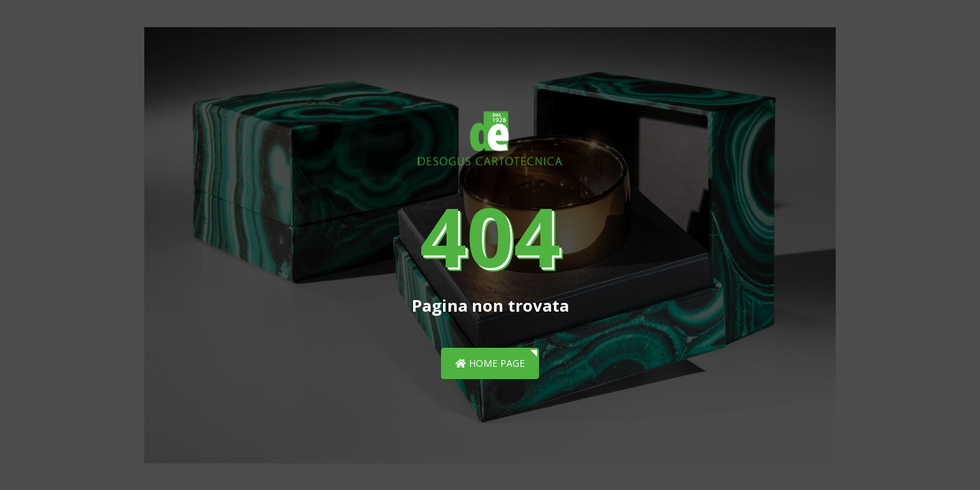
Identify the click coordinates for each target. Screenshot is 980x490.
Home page (490, 363)
